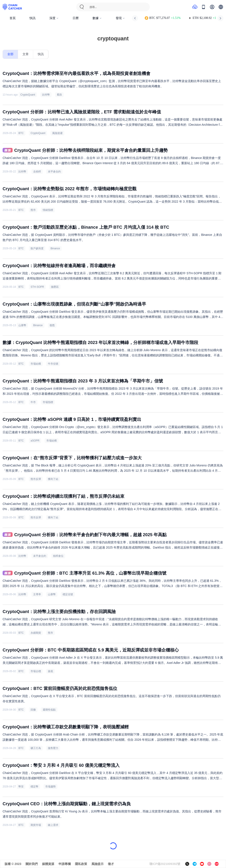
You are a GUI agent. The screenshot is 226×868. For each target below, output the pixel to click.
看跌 (59, 95)
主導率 (37, 594)
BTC (21, 133)
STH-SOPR (37, 287)
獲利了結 (53, 479)
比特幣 (46, 95)
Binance (55, 248)
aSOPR (35, 441)
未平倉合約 (54, 172)
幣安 (21, 787)
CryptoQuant (28, 95)
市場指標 (48, 402)
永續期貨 (36, 633)
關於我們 (32, 864)
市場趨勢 (50, 787)
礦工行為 (36, 748)
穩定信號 (68, 594)
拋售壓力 (53, 748)
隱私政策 (81, 864)
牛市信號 (53, 364)
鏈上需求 (53, 825)
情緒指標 (48, 210)
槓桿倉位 (58, 556)
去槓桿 (37, 172)
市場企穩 (36, 671)
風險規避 (57, 133)
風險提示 (98, 864)
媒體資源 (48, 864)
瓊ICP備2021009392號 (165, 864)
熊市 (33, 210)
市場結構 (36, 364)
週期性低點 (49, 710)
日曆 (76, 18)
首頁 (13, 18)
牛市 (33, 402)
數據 (97, 18)
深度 (54, 18)
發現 (120, 18)
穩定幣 (34, 787)
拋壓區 (55, 287)
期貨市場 (36, 825)
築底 (50, 671)
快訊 (33, 18)
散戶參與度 (37, 248)
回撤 (33, 710)
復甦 (52, 325)
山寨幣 (22, 325)
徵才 (111, 864)
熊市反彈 (36, 479)
